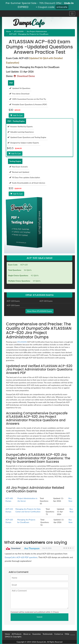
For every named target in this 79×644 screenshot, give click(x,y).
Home (8, 31)
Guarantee (37, 634)
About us (27, 634)
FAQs (67, 634)
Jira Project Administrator (37, 31)
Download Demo (24, 76)
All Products (17, 634)
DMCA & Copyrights (13, 637)
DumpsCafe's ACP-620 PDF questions (21, 557)
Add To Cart (16, 115)
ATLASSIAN (19, 31)
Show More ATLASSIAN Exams (39, 311)
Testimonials (48, 634)
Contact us (59, 634)
